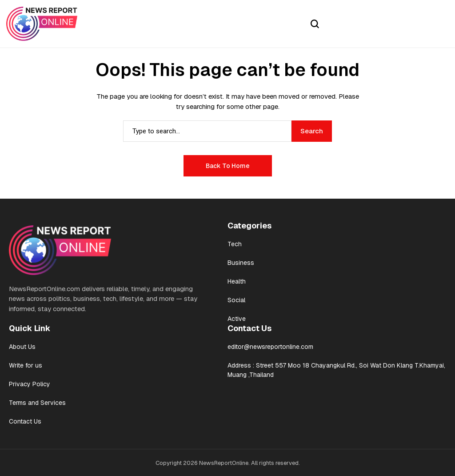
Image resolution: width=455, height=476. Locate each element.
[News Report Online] (42, 24)
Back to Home (228, 166)
